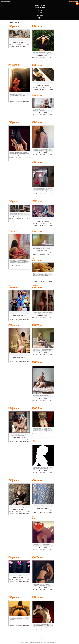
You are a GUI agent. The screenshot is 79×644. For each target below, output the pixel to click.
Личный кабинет (5, 1)
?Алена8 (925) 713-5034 (37, 201)
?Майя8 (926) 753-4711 (14, 122)
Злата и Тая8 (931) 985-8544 (37, 408)
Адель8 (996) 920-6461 (37, 231)
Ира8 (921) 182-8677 (14, 286)
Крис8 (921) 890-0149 (14, 325)
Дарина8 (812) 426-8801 (14, 480)
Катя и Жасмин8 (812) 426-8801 (14, 65)
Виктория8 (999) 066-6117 (37, 557)
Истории (40, 17)
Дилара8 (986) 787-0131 (14, 408)
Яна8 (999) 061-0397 (14, 231)
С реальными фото (40, 6)
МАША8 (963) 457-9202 (37, 260)
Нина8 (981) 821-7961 (37, 441)
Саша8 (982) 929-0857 (14, 597)
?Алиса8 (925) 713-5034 (37, 122)
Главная (40, 4)
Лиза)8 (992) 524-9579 (14, 26)
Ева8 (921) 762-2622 (14, 557)
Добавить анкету (74, 1)
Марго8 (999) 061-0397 (37, 597)
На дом (40, 11)
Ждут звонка (40, 16)
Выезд (40, 9)
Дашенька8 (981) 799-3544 (37, 95)
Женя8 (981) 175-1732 (14, 201)
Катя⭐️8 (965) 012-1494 (37, 26)
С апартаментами (40, 7)
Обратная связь (51, 640)
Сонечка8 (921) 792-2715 (37, 286)
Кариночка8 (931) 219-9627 (37, 325)
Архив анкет (44, 640)
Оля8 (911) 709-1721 (37, 162)
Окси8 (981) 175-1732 (37, 480)
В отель (40, 12)
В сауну (40, 14)
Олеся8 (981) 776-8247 (37, 65)
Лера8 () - (34, 518)
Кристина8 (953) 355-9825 (37, 362)
